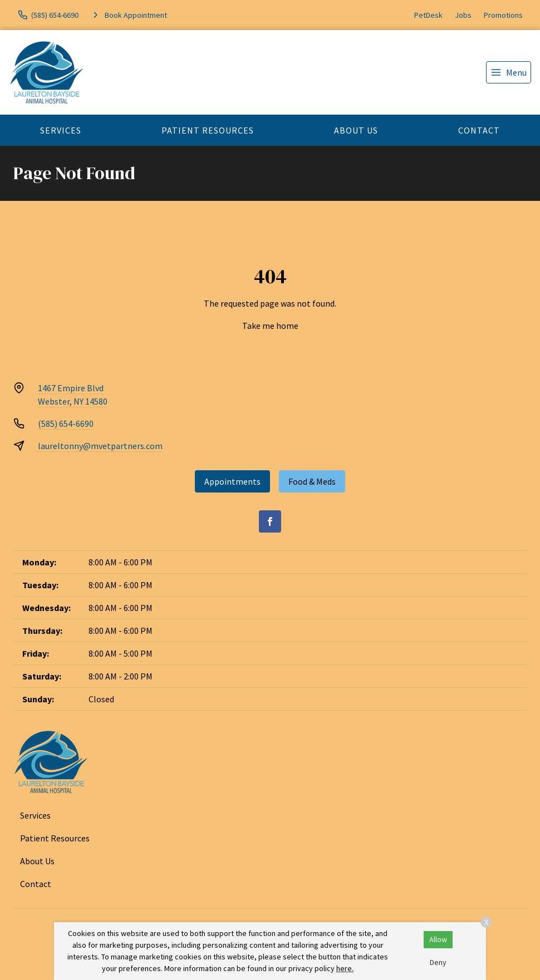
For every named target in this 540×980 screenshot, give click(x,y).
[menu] (509, 72)
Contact (479, 130)
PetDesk (428, 15)
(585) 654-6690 (66, 423)
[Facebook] (270, 521)
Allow (438, 939)
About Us (356, 130)
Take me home (270, 326)
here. (345, 968)
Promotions (503, 15)
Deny (438, 962)
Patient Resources (208, 130)
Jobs (463, 15)
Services (61, 130)
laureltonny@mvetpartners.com (100, 446)
